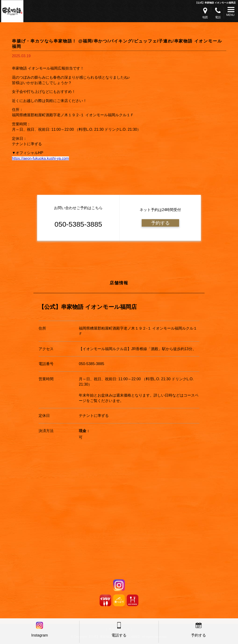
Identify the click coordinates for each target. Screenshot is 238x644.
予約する (160, 223)
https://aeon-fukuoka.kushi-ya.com (40, 158)
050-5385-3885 (92, 364)
